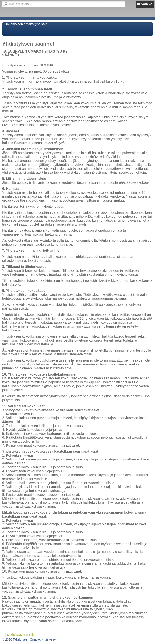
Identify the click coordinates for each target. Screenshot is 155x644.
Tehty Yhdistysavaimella (18, 635)
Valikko (147, 4)
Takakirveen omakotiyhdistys (26, 24)
